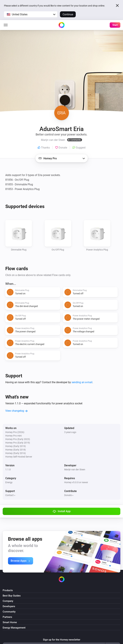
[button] (31, 14)
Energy (9, 482)
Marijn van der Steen (75, 469)
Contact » (10, 495)
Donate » (69, 495)
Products (8, 590)
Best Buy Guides (12, 596)
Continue (68, 14)
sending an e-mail (82, 382)
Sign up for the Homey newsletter (62, 640)
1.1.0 (8, 469)
